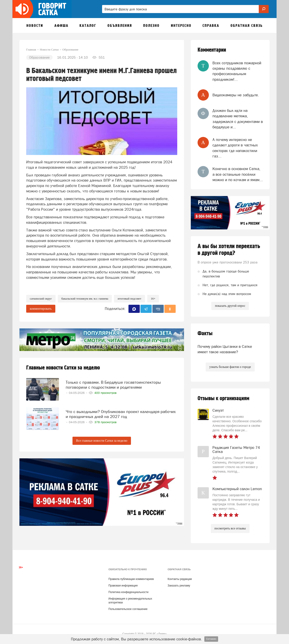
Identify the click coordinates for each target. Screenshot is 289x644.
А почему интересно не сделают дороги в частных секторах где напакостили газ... (235, 148)
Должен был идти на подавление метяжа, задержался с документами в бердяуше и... (238, 119)
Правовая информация (123, 586)
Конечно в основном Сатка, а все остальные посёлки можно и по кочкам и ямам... (238, 174)
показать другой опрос (230, 306)
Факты (205, 334)
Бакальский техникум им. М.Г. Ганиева (85, 299)
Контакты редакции (180, 579)
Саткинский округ (41, 299)
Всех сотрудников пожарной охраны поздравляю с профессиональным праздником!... (237, 71)
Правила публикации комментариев (131, 579)
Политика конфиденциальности (128, 592)
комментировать (41, 309)
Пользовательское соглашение (128, 609)
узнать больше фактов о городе (230, 367)
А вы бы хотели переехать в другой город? (229, 250)
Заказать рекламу (179, 586)
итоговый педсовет (129, 299)
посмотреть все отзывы (230, 528)
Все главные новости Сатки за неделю (102, 441)
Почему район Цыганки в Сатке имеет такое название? (225, 349)
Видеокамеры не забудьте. (236, 95)
